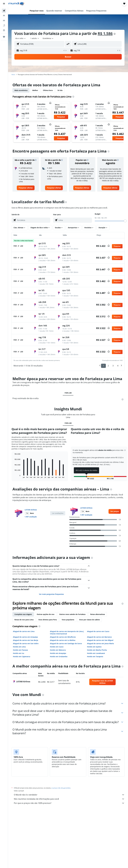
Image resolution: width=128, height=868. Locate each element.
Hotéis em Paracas (20, 650)
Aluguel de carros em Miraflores (63, 637)
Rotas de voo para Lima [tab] (24, 620)
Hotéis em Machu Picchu (97, 650)
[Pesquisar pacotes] (4, 25)
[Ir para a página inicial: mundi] (16, 4)
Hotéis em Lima (19, 647)
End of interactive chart (13, 476)
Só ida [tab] (60, 90)
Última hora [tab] (48, 90)
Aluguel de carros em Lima (24, 631)
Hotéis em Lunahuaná (96, 653)
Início (13, 74)
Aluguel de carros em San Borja (25, 640)
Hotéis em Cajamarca (22, 656)
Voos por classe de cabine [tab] (89, 620)
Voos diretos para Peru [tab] (48, 620)
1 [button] (103, 366)
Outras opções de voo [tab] (46, 614)
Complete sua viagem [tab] (23, 614)
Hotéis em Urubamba (59, 656)
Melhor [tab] (35, 90)
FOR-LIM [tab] (68, 393)
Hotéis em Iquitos (94, 647)
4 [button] (118, 366)
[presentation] (115, 34)
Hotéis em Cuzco (57, 647)
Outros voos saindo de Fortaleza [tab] (72, 614)
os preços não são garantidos (61, 788)
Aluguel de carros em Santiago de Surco (66, 643)
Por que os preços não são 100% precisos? (69, 803)
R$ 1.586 (105, 33)
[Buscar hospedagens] (4, 16)
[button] (4, 4)
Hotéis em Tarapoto (95, 656)
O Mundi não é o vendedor (69, 795)
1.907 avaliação (31, 517)
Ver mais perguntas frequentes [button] (51, 594)
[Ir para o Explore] (4, 30)
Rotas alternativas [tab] (98, 614)
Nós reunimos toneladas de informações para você (69, 799)
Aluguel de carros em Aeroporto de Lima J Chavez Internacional (67, 633)
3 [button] (113, 366)
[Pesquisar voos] (4, 11)
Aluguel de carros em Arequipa (25, 637)
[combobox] (48, 38)
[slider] (125, 221)
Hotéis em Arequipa (58, 653)
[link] (26, 188)
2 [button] (108, 366)
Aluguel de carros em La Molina (63, 640)
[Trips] (4, 37)
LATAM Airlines (31, 510)
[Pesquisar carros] (4, 20)
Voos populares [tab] (68, 620)
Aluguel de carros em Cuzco (98, 631)
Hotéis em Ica (18, 653)
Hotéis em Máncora (58, 650)
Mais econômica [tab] (21, 90)
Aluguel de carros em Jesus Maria (100, 643)
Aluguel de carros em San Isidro (26, 643)
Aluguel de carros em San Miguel (100, 640)
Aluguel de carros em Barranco (99, 637)
